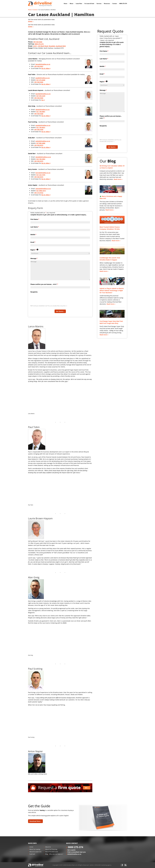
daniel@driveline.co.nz (43, 157)
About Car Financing (51, 849)
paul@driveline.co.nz (43, 78)
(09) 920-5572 (39, 145)
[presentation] (45, 298)
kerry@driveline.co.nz (43, 173)
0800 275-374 (39, 44)
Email (33, 242)
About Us (48, 847)
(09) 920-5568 (39, 114)
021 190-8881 (41, 112)
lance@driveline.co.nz (43, 64)
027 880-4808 (41, 143)
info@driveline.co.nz (74, 854)
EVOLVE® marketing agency (103, 865)
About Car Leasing (35, 849)
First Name (35, 219)
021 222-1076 (41, 175)
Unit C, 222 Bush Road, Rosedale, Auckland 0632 (49, 46)
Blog (47, 854)
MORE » (31, 22)
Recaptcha (34, 292)
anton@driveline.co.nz (43, 189)
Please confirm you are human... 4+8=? (44, 284)
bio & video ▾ (46, 68)
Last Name (35, 227)
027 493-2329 (41, 96)
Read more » (118, 179)
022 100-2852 (41, 159)
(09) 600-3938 (39, 130)
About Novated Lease (52, 852)
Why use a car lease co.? (56, 854)
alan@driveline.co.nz (43, 110)
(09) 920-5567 (39, 66)
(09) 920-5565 (38, 42)
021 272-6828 (41, 80)
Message (34, 258)
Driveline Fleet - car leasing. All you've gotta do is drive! (40, 4)
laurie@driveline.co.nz (43, 94)
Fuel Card (32, 854)
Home (30, 10)
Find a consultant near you (77, 852)
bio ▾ (43, 100)
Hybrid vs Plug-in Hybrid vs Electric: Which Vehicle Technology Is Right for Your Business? (112, 291)
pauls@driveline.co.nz (43, 125)
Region (34, 250)
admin (92, 865)
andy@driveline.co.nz (43, 141)
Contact (35, 10)
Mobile (33, 235)
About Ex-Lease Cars (35, 852)
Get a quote (71, 850)
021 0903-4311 (41, 191)
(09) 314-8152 (39, 193)
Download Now (35, 821)
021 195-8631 (41, 127)
